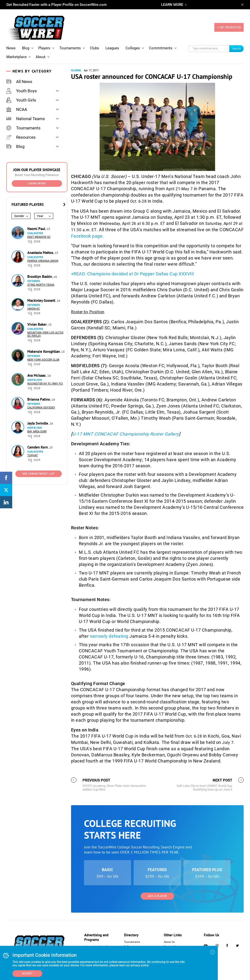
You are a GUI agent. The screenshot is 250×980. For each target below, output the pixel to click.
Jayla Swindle (38, 423)
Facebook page (87, 236)
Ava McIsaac (37, 375)
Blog (26, 48)
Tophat (33, 455)
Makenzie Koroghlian (44, 351)
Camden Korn (38, 447)
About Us (169, 942)
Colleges (133, 48)
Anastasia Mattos (41, 253)
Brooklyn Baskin (40, 276)
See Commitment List (39, 474)
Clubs (94, 48)
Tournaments (70, 48)
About (41, 57)
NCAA (17, 109)
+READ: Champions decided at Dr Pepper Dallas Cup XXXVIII (133, 274)
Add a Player (157, 896)
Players (44, 48)
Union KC (34, 309)
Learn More (37, 183)
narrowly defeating (110, 636)
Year (40, 216)
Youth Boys (22, 91)
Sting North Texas (41, 285)
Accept (27, 974)
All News (19, 82)
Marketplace (16, 57)
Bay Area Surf (37, 432)
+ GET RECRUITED (229, 27)
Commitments (161, 48)
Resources (21, 137)
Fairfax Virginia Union (43, 261)
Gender (19, 216)
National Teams (26, 119)
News (11, 48)
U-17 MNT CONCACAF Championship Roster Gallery (126, 434)
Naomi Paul (37, 229)
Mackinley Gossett (42, 300)
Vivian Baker (37, 324)
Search (237, 48)
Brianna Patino (39, 399)
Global (76, 70)
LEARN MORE (172, 5)
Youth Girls (21, 100)
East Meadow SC (39, 237)
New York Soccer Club (43, 360)
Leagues (112, 48)
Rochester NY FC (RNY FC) (45, 384)
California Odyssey (41, 408)
